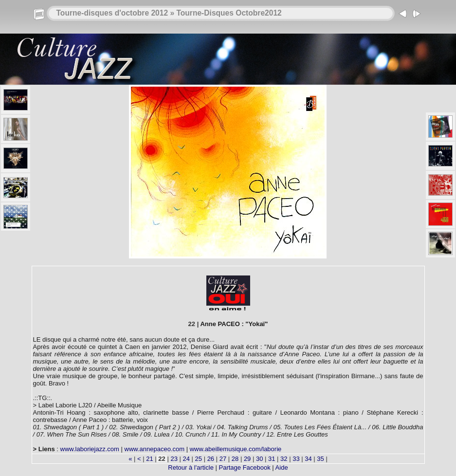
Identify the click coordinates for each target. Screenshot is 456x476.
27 (223, 459)
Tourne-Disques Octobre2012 (229, 13)
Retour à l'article (191, 467)
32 (284, 459)
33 (296, 459)
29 (247, 459)
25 (199, 459)
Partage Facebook (244, 467)
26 (211, 459)
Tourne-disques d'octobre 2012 (112, 13)
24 (186, 459)
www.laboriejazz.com (90, 449)
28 (235, 459)
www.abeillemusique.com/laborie (236, 449)
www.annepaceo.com (155, 449)
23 (174, 459)
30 (259, 459)
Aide (282, 467)
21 (150, 459)
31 (272, 459)
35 (321, 459)
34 (309, 459)
